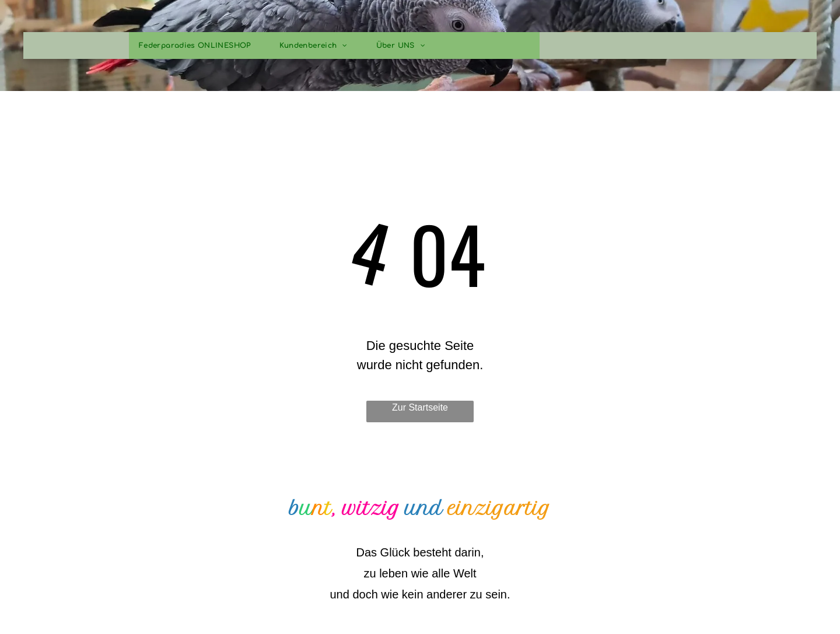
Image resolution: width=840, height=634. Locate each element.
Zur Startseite (420, 407)
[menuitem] (199, 45)
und (424, 509)
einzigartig (499, 509)
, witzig (366, 509)
